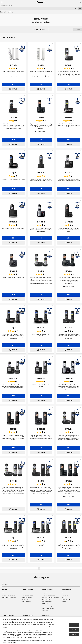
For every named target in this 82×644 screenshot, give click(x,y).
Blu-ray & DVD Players (47, 593)
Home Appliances (66, 590)
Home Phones (45, 615)
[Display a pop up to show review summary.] (73, 68)
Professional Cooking (27, 615)
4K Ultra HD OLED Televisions (9, 593)
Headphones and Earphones (48, 606)
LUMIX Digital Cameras (27, 597)
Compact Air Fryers (66, 600)
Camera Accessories (26, 602)
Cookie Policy (18, 637)
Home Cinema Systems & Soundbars (50, 597)
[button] (25, 43)
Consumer (5, 584)
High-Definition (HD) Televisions (9, 597)
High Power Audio (46, 604)
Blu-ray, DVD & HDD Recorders (49, 595)
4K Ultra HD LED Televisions (8, 595)
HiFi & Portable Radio (47, 602)
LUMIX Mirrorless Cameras (28, 593)
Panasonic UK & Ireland (7, 6)
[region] (41, 630)
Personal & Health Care (8, 615)
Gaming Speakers (46, 600)
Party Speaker (45, 610)
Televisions (5, 590)
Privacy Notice (27, 637)
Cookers (64, 602)
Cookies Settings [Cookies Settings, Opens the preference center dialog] (74, 625)
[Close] (80, 631)
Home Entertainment (47, 590)
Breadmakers (65, 595)
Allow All (74, 635)
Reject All (74, 630)
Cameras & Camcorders (28, 590)
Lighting (64, 597)
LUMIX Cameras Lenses (27, 595)
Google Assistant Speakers (48, 608)
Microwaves (64, 593)
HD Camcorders (25, 600)
